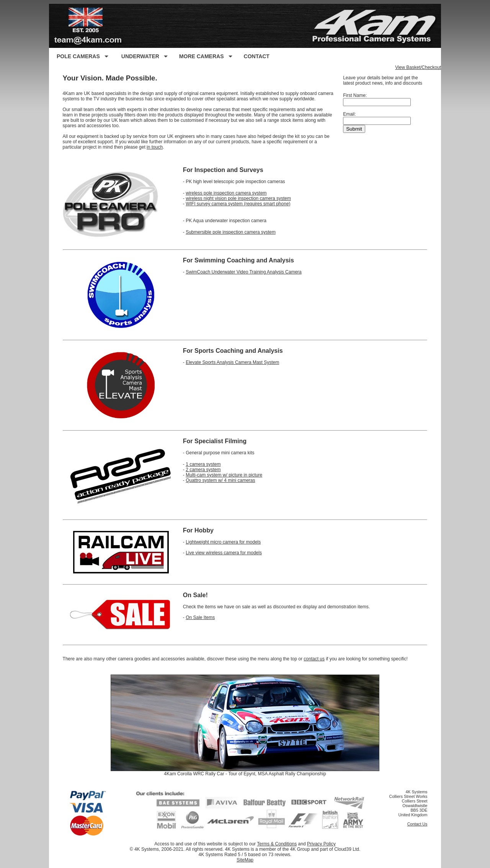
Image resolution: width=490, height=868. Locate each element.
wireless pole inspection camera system (226, 193)
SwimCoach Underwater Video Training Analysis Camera (244, 272)
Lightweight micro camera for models (223, 542)
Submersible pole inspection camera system (231, 232)
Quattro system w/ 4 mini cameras (220, 480)
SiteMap (245, 860)
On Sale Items (200, 617)
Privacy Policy (321, 844)
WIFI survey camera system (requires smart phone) (238, 204)
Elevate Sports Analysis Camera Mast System (232, 362)
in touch (155, 147)
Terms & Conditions (277, 844)
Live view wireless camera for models (224, 553)
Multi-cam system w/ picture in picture (224, 475)
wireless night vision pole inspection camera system (238, 198)
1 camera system (203, 464)
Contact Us (417, 824)
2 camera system (203, 470)
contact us (314, 659)
